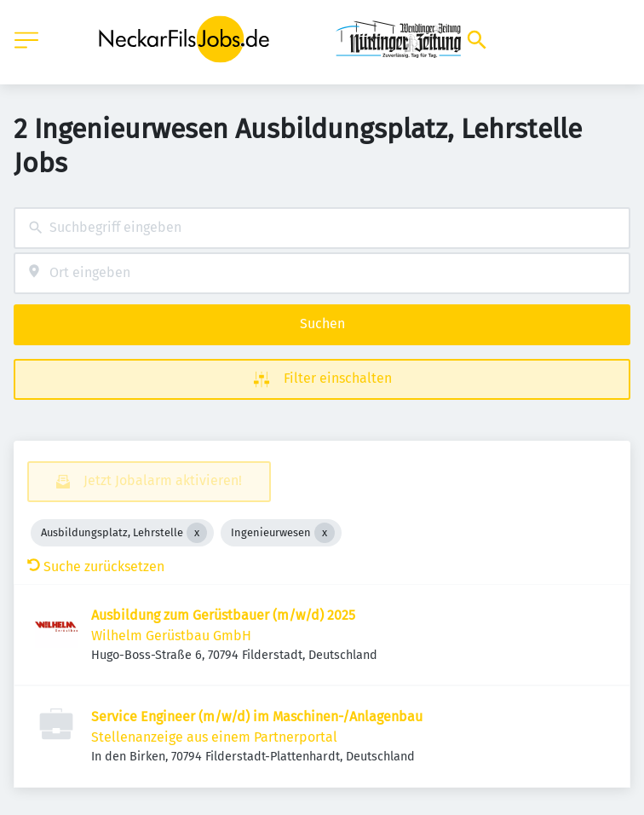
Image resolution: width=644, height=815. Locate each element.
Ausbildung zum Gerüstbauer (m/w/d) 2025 (223, 615)
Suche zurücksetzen (96, 566)
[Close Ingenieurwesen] (325, 533)
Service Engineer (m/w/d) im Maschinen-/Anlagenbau (257, 717)
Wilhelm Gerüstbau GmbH (171, 636)
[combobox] (322, 228)
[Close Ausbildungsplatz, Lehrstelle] (197, 533)
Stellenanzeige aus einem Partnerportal (214, 737)
